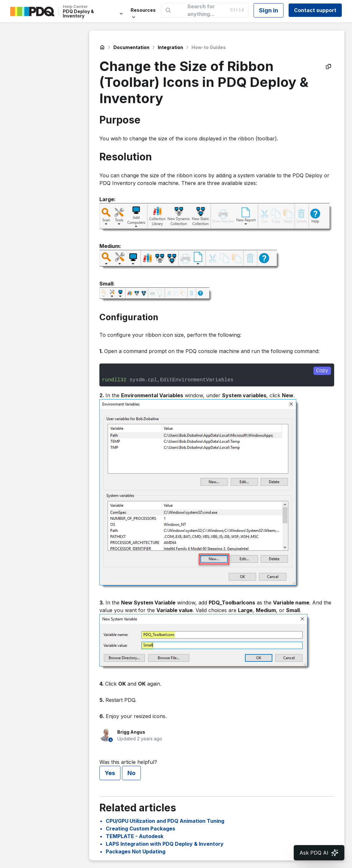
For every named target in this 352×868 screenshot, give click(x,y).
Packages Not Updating (136, 851)
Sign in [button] (269, 10)
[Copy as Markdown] (328, 67)
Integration (170, 47)
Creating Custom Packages (140, 829)
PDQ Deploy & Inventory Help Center (102, 47)
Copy (322, 371)
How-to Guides (209, 47)
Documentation (131, 47)
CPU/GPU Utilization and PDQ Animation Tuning (165, 821)
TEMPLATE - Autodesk (135, 836)
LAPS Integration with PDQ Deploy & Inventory (165, 844)
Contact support (315, 10)
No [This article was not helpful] (131, 773)
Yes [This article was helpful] (110, 773)
